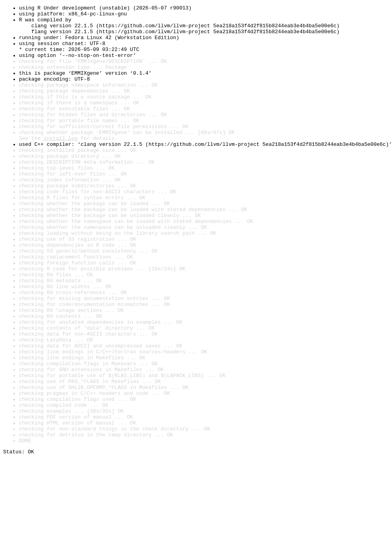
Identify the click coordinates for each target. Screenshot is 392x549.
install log (60, 165)
